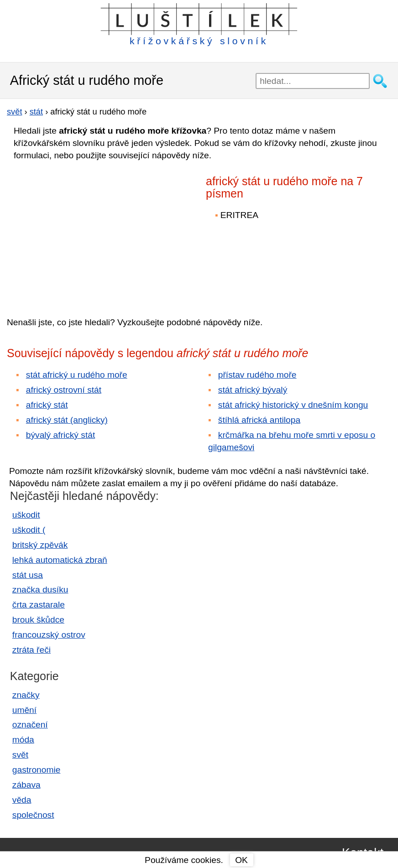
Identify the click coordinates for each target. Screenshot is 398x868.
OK (241, 860)
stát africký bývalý (253, 390)
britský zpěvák (40, 545)
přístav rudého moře (257, 375)
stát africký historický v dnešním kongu (293, 405)
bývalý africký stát (60, 435)
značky (26, 695)
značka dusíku (40, 590)
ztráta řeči (31, 650)
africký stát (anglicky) (67, 420)
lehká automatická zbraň (60, 560)
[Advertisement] (87, 232)
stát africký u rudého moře (77, 375)
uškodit (26, 515)
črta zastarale (39, 605)
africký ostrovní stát (64, 390)
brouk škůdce (38, 620)
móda (23, 740)
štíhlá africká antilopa (259, 420)
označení (30, 725)
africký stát (47, 405)
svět (20, 755)
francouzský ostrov (49, 635)
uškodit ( (29, 530)
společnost (33, 815)
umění (24, 710)
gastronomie (37, 770)
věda (22, 800)
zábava (26, 785)
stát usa (28, 575)
